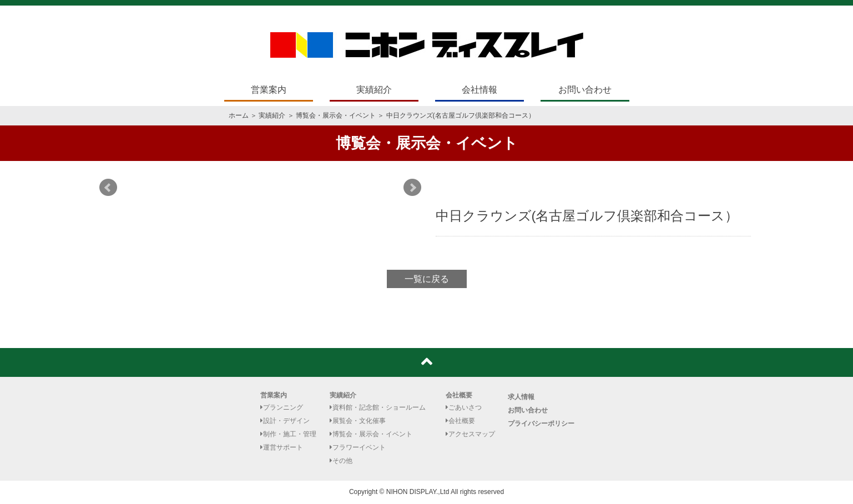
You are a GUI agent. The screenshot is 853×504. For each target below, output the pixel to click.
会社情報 (480, 90)
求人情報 (521, 397)
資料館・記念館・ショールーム (378, 407)
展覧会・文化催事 (358, 421)
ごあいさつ (464, 407)
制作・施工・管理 (288, 434)
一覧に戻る (427, 279)
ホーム (239, 115)
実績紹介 (374, 90)
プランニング (282, 407)
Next (412, 188)
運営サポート (282, 447)
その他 (341, 461)
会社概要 (459, 395)
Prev (108, 188)
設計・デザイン (285, 421)
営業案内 (269, 90)
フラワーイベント (358, 447)
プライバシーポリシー (541, 424)
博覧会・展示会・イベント (336, 115)
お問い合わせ (585, 90)
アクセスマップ (470, 434)
